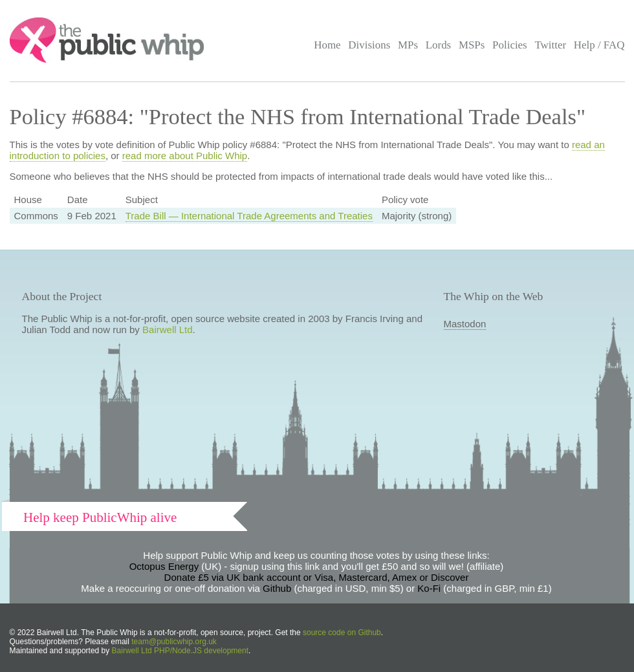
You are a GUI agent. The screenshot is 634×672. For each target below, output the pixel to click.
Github (277, 588)
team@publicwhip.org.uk (174, 642)
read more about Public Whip (185, 156)
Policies (510, 45)
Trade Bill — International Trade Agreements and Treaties (249, 216)
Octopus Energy (164, 566)
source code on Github (342, 633)
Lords (439, 45)
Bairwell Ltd (168, 330)
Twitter (550, 45)
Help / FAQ (599, 45)
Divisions (369, 45)
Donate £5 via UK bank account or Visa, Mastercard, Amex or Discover (317, 577)
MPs (408, 45)
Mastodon (465, 324)
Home (327, 45)
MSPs (472, 45)
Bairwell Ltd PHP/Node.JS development (180, 651)
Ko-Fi (429, 588)
